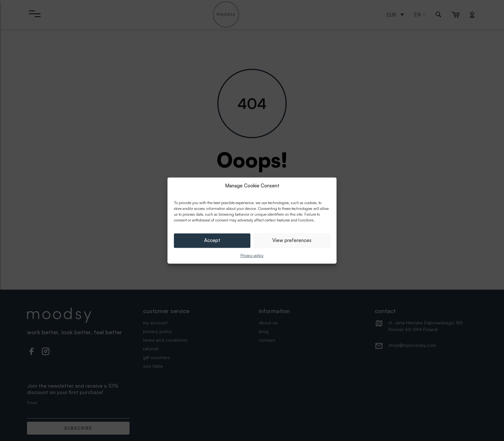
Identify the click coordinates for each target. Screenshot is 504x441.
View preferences (292, 240)
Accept (212, 240)
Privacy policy (252, 255)
